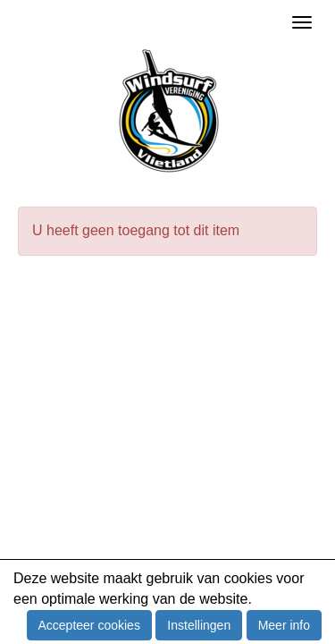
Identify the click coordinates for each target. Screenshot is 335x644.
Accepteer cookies (89, 625)
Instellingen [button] (199, 625)
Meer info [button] (284, 625)
